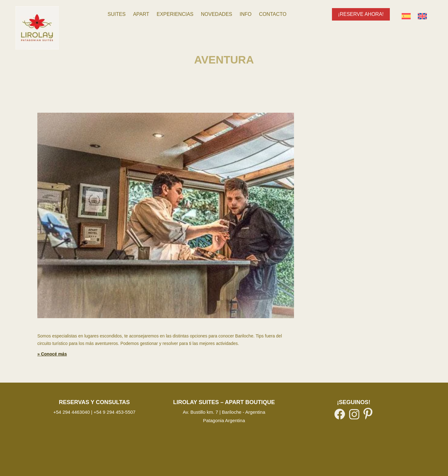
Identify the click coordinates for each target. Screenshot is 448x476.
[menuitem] (117, 14)
